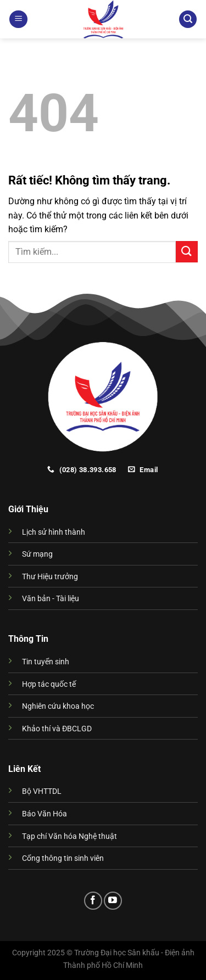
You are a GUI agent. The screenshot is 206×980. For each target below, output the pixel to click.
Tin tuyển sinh (46, 662)
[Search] (188, 19)
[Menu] (18, 19)
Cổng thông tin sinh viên (63, 858)
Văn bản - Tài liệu (51, 599)
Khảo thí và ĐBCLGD (57, 729)
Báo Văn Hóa (44, 814)
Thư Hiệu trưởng (50, 577)
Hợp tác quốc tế (49, 684)
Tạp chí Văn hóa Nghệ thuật (69, 836)
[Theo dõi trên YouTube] (113, 901)
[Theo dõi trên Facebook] (93, 901)
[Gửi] (187, 252)
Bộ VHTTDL (42, 791)
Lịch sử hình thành (54, 532)
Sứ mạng (37, 554)
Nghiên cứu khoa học (58, 706)
